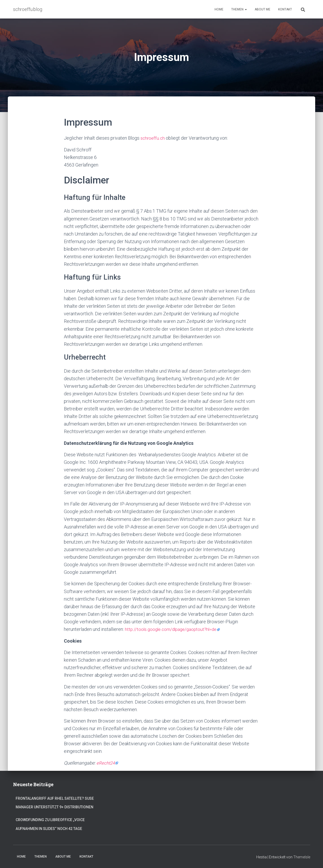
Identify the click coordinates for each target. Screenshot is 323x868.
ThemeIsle (302, 857)
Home (219, 9)
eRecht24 (106, 762)
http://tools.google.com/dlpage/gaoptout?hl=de (173, 629)
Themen (239, 9)
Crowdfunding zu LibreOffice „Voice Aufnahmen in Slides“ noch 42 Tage (50, 823)
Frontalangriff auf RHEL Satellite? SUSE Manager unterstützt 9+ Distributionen (55, 802)
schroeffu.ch (153, 138)
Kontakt (285, 9)
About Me (263, 9)
